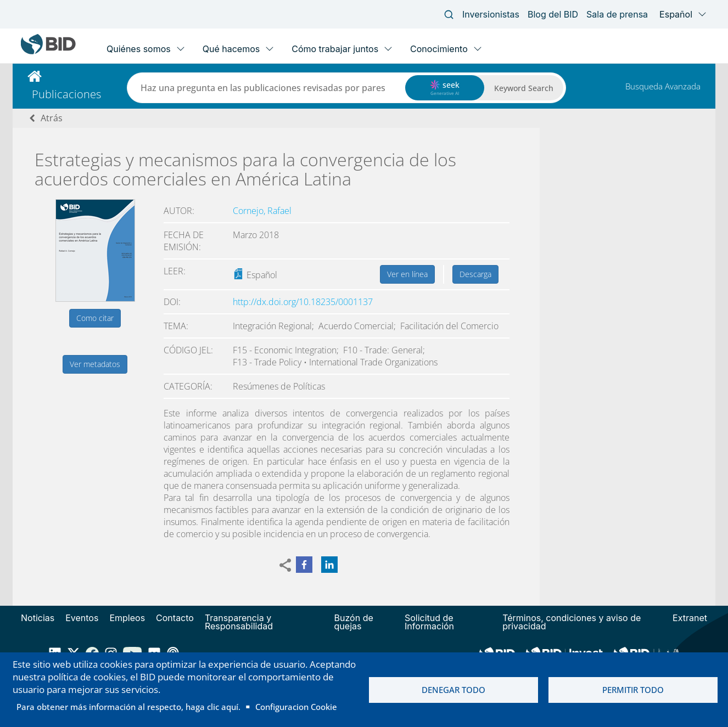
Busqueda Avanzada (663, 86)
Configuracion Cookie (296, 707)
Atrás (52, 118)
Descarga (475, 274)
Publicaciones (66, 94)
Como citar (95, 318)
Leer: (175, 271)
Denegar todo (453, 690)
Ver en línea (407, 274)
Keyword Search (524, 88)
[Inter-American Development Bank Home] (48, 52)
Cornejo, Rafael (262, 211)
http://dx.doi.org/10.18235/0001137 (303, 302)
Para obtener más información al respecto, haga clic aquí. (128, 707)
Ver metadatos (95, 364)
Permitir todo (633, 690)
